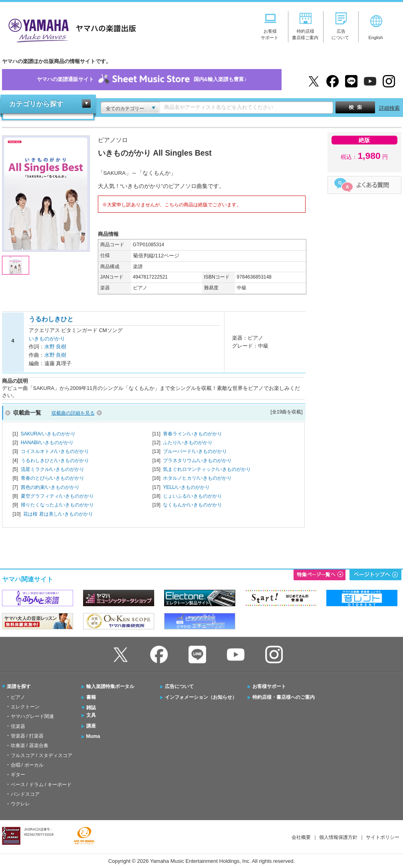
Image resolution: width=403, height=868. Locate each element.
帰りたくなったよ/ (57, 505)
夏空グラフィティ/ (57, 496)
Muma (93, 736)
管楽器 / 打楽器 (27, 736)
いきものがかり (47, 339)
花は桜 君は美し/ (58, 514)
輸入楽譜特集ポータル (110, 686)
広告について (179, 686)
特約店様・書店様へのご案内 (284, 697)
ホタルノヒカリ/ (197, 478)
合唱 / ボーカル (27, 765)
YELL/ (186, 487)
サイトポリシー (383, 837)
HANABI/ (47, 443)
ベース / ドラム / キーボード (41, 785)
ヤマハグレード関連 (32, 716)
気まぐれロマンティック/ (207, 469)
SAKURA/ (48, 434)
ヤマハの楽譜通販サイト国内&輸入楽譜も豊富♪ (142, 80)
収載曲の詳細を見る (73, 413)
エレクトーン (25, 707)
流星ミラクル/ (53, 469)
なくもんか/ (192, 505)
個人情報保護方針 (338, 837)
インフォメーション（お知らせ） (201, 697)
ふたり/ (188, 443)
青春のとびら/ (53, 478)
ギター (18, 775)
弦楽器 (18, 726)
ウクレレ (20, 804)
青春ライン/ (192, 434)
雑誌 (91, 708)
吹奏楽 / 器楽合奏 (30, 745)
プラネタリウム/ (197, 461)
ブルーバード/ (195, 451)
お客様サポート (269, 686)
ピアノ (18, 697)
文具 (91, 715)
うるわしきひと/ (55, 461)
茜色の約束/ (50, 487)
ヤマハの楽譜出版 (70, 29)
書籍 (91, 697)
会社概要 (301, 837)
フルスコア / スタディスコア (42, 755)
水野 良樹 (56, 347)
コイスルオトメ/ (55, 451)
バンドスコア (25, 794)
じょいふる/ (192, 496)
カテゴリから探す (36, 104)
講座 (91, 726)
